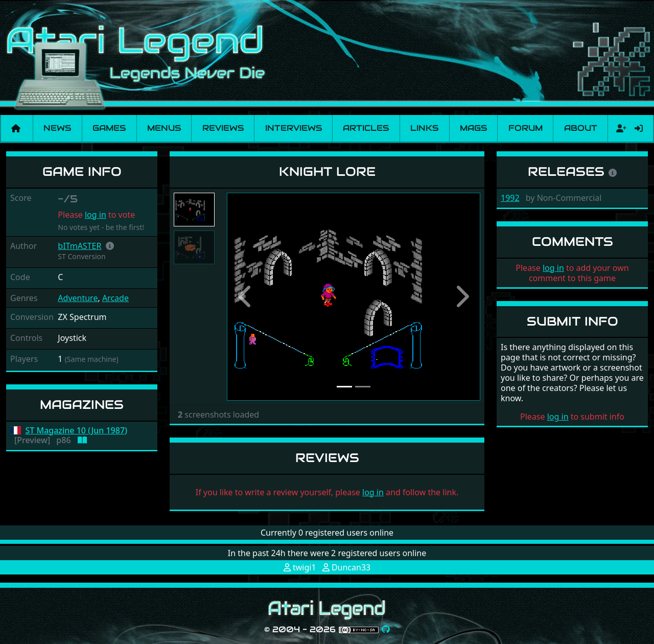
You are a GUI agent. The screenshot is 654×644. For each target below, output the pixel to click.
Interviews (294, 128)
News (57, 128)
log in (96, 215)
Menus (164, 128)
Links (424, 128)
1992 (510, 198)
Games (109, 128)
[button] (110, 246)
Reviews (223, 128)
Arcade (115, 298)
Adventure (78, 298)
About (581, 128)
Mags (473, 128)
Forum (525, 128)
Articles (366, 128)
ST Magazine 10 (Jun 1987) (77, 431)
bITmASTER (79, 246)
